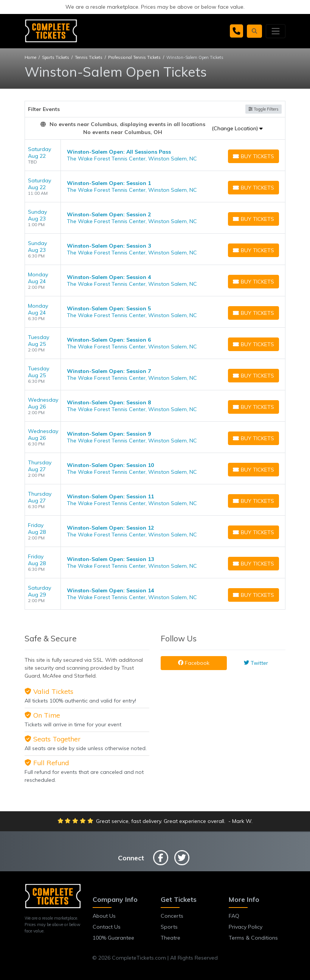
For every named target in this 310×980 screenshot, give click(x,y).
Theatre (170, 938)
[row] (155, 155)
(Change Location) (237, 128)
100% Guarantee (113, 938)
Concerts (172, 916)
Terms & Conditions (253, 938)
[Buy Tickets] (253, 156)
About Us (104, 916)
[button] (254, 31)
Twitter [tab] (256, 663)
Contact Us (107, 927)
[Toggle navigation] (276, 31)
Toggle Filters (263, 109)
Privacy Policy (246, 927)
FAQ (234, 916)
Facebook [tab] (194, 663)
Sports (169, 927)
